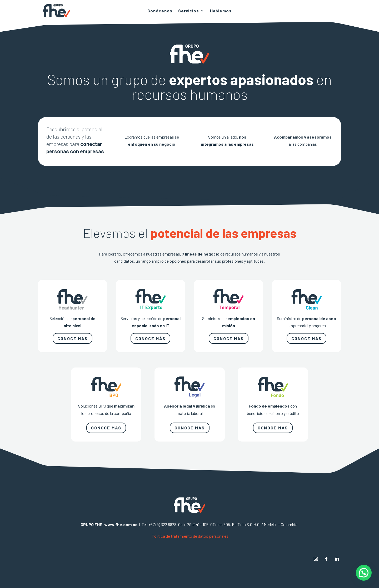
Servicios (189, 11)
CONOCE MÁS (73, 338)
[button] (364, 573)
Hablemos (221, 11)
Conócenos (160, 11)
